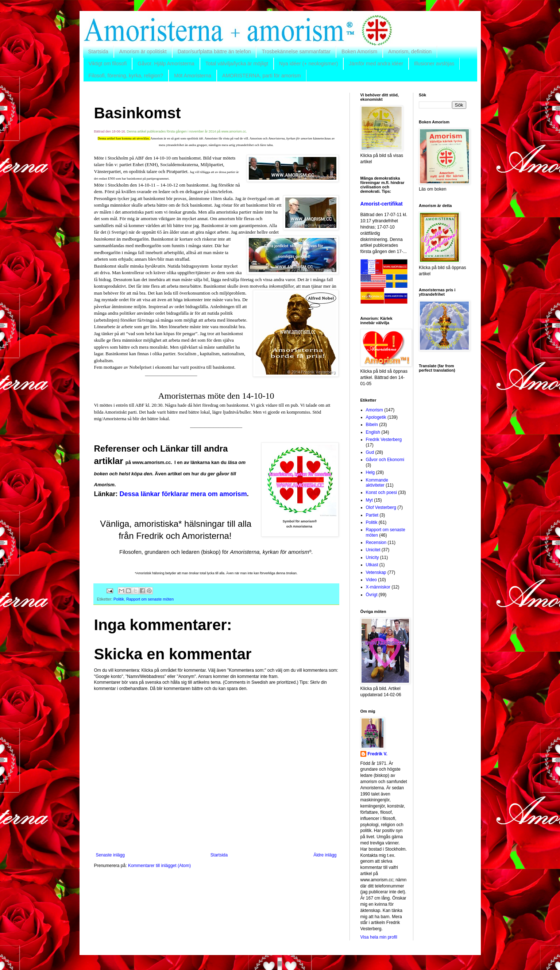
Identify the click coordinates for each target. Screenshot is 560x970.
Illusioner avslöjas (434, 64)
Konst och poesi (381, 492)
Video (371, 580)
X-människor (378, 587)
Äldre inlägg (325, 855)
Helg (370, 472)
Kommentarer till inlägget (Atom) (159, 866)
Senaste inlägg (110, 855)
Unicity (372, 557)
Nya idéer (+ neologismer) (308, 64)
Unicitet (373, 550)
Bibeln (372, 425)
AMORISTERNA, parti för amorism (261, 76)
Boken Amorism (359, 51)
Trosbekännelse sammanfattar (296, 51)
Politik (119, 599)
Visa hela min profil (379, 937)
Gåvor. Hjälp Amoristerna (166, 64)
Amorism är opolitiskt (143, 51)
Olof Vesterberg (381, 507)
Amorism (374, 410)
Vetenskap (376, 572)
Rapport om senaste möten (150, 599)
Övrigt (372, 595)
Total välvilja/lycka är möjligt (237, 64)
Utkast (372, 565)
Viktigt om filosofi (108, 64)
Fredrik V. (378, 754)
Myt (369, 500)
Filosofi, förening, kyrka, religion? (126, 76)
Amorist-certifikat (382, 204)
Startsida (98, 51)
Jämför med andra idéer (376, 64)
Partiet (372, 515)
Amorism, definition (410, 51)
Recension (376, 542)
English (373, 432)
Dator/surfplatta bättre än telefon (214, 51)
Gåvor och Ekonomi (385, 460)
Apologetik (376, 417)
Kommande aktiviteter (377, 483)
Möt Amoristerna (193, 76)
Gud (370, 452)
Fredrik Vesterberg (384, 440)
